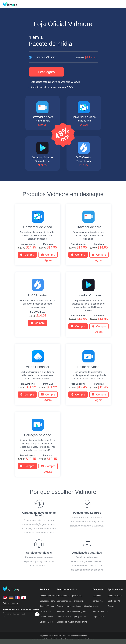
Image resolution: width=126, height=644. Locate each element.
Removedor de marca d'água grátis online (75, 606)
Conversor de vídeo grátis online (71, 601)
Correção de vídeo (38, 435)
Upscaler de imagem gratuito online (72, 622)
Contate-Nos (98, 601)
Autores (96, 606)
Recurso (111, 606)
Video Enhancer (38, 367)
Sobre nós (97, 596)
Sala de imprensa (100, 611)
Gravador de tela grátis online (69, 596)
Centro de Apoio (115, 596)
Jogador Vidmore (88, 295)
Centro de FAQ (114, 601)
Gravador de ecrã (88, 227)
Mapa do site (98, 617)
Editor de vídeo (88, 367)
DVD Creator (38, 295)
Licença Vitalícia (63, 57)
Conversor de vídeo (38, 227)
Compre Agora (27, 255)
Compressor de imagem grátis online (72, 617)
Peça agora (46, 72)
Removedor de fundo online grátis (71, 611)
